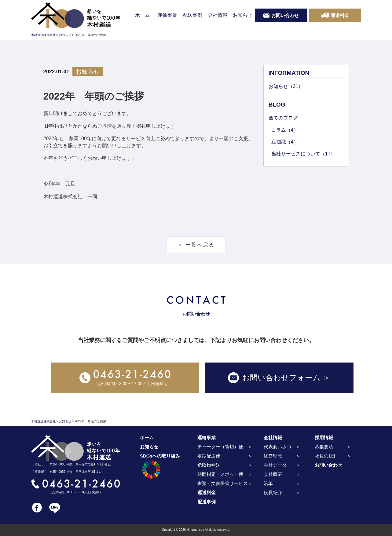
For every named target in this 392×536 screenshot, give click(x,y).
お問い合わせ (328, 465)
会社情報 (218, 15)
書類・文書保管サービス (223, 483)
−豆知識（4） (284, 142)
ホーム (142, 15)
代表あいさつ (277, 447)
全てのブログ (283, 118)
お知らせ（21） (286, 86)
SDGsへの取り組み (160, 467)
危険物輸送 (209, 465)
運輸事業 (167, 15)
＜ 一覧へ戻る (196, 245)
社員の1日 (325, 456)
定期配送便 (209, 456)
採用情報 (324, 438)
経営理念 (273, 456)
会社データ (275, 465)
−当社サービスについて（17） (302, 154)
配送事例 (192, 15)
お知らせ (243, 15)
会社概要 (273, 474)
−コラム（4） (284, 130)
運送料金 (207, 492)
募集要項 (324, 447)
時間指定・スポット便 (220, 474)
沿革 (268, 483)
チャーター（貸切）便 (220, 447)
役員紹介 (273, 492)
